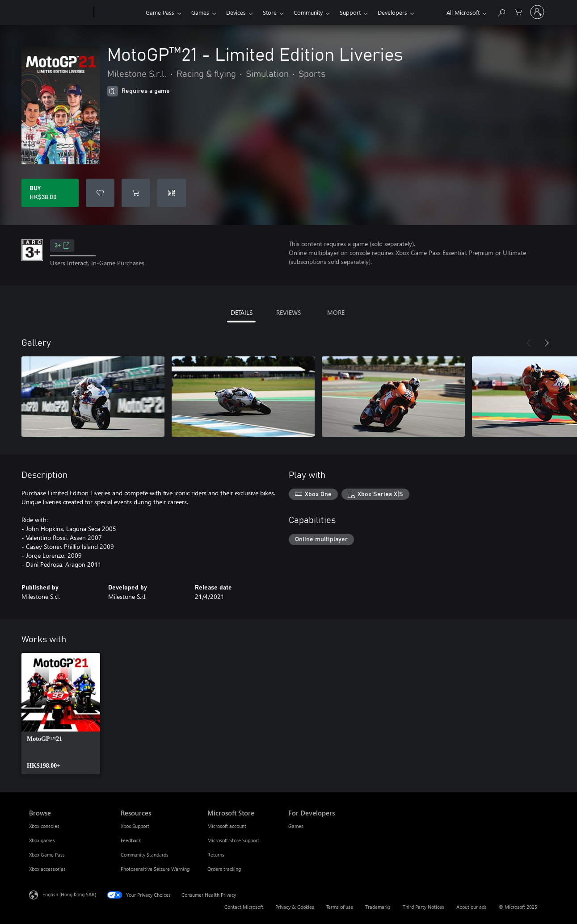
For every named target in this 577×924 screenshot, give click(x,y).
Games (200, 12)
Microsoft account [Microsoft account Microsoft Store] (227, 826)
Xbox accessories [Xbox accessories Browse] (47, 869)
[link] (61, 714)
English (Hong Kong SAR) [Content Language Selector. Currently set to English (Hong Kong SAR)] (69, 894)
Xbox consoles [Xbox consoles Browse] (44, 826)
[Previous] (529, 343)
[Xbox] (119, 13)
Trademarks (378, 907)
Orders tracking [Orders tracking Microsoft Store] (224, 869)
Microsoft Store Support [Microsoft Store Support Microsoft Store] (233, 840)
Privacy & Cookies (295, 907)
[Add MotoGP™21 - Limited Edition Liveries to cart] (136, 193)
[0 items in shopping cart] (518, 11)
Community (308, 12)
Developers (392, 12)
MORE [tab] (336, 312)
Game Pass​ (160, 12)
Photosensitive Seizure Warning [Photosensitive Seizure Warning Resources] (155, 869)
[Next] (547, 343)
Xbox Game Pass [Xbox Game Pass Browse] (47, 855)
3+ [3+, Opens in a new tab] (62, 246)
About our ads (472, 907)
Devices (236, 12)
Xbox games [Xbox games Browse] (42, 840)
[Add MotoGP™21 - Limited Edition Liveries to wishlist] (100, 193)
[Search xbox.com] (501, 11)
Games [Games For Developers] (296, 826)
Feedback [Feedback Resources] (131, 840)
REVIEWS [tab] (288, 312)
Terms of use (340, 907)
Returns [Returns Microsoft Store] (216, 855)
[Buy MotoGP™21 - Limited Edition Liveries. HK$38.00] (50, 193)
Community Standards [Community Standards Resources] (145, 855)
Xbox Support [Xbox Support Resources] (135, 826)
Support (350, 12)
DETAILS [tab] (242, 312)
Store (270, 12)
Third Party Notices (423, 907)
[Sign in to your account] (537, 12)
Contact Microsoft (244, 907)
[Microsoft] (60, 13)
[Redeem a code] (172, 193)
